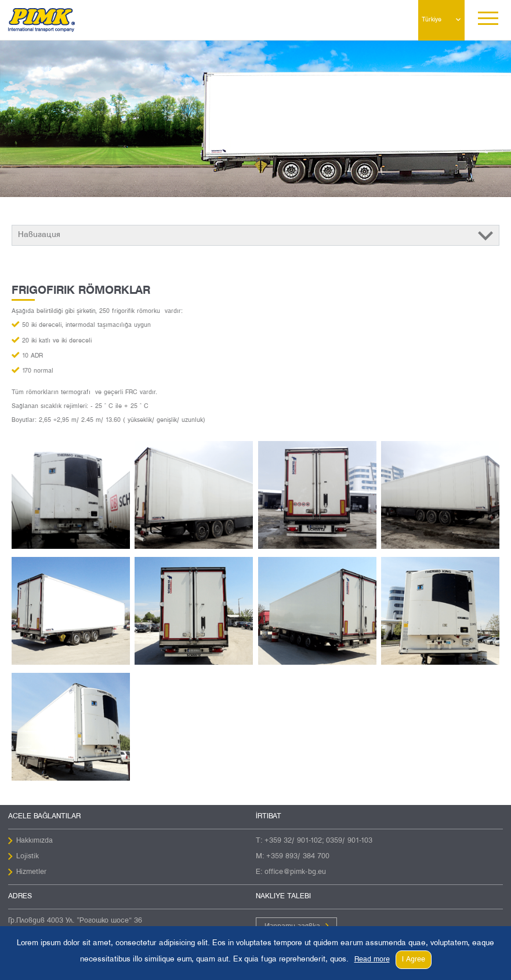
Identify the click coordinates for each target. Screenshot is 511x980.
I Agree (414, 960)
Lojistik (28, 857)
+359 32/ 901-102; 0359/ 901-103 (318, 841)
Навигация (39, 235)
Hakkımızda (35, 841)
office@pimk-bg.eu (295, 872)
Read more (372, 960)
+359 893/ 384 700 (298, 857)
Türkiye (432, 20)
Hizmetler (31, 872)
